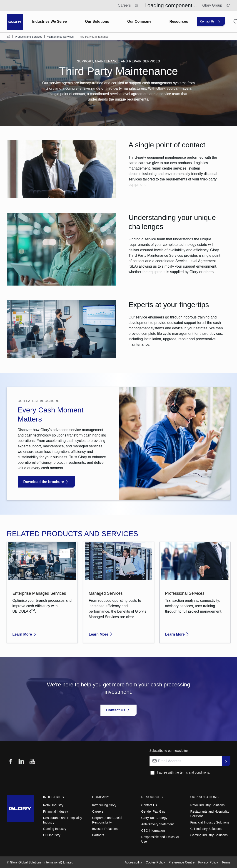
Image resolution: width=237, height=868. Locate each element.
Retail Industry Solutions (208, 805)
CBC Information (153, 831)
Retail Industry (53, 805)
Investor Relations (105, 829)
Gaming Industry (55, 829)
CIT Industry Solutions (206, 829)
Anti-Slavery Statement (158, 824)
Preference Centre (182, 862)
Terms (226, 862)
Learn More (25, 634)
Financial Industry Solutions (210, 822)
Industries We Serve (50, 21)
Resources (179, 21)
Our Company (139, 21)
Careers (98, 811)
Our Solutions (97, 21)
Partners (98, 835)
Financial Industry (56, 811)
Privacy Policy (208, 862)
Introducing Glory (104, 805)
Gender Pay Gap (153, 811)
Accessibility (133, 862)
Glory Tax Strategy (154, 818)
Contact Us (149, 805)
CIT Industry (52, 835)
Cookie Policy (155, 862)
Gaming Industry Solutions (209, 835)
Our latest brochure (39, 401)
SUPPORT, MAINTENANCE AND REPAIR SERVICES (119, 61)
